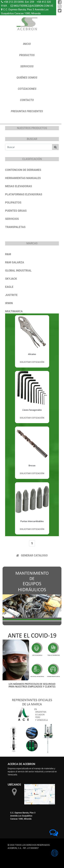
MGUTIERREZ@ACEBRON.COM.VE (34, 6)
